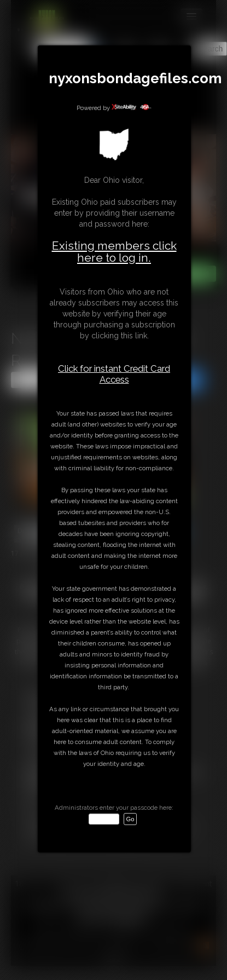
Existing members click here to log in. (114, 252)
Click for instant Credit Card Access (114, 374)
